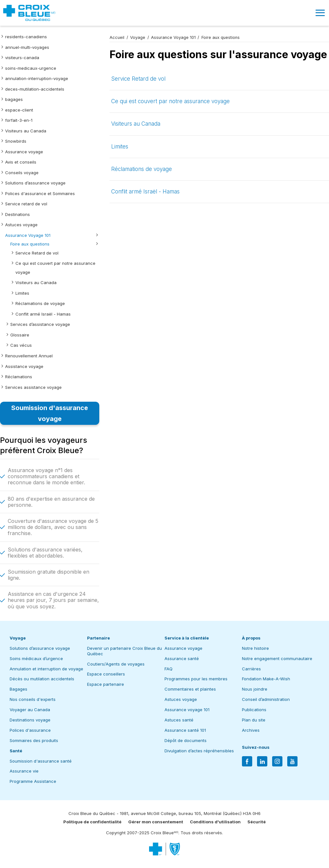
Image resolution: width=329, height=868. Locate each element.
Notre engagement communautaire (277, 658)
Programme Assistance (33, 781)
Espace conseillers (106, 674)
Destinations (18, 214)
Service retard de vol (26, 204)
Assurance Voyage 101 (28, 235)
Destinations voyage (30, 720)
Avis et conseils (21, 162)
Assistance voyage (24, 366)
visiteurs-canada (22, 58)
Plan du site (254, 720)
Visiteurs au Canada (26, 131)
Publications (254, 710)
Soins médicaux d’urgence (36, 658)
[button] (320, 13)
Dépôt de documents (186, 740)
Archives (251, 730)
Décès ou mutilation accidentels (42, 679)
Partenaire (98, 638)
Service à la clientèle (187, 638)
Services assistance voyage (33, 387)
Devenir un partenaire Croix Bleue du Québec (124, 651)
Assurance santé (182, 658)
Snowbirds (16, 141)
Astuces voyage (21, 225)
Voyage (138, 37)
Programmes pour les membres (196, 679)
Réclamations (19, 377)
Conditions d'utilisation (215, 822)
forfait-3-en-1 (19, 120)
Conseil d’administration (266, 699)
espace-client (19, 110)
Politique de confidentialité (92, 822)
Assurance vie (24, 771)
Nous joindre (255, 689)
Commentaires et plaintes (190, 689)
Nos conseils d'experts (33, 699)
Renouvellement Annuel (29, 356)
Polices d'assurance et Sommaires (40, 193)
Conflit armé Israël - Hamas (43, 314)
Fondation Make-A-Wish (266, 679)
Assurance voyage (24, 152)
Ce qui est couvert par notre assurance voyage (170, 101)
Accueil (117, 37)
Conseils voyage (22, 173)
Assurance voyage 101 (187, 710)
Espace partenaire (106, 684)
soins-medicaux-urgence (31, 68)
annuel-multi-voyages (27, 47)
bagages (14, 99)
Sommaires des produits (34, 740)
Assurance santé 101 (185, 730)
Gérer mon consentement (156, 822)
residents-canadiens (26, 37)
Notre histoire (255, 648)
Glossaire (20, 335)
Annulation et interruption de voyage (46, 669)
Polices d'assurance (30, 730)
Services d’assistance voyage (40, 324)
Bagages (18, 689)
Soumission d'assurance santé (41, 761)
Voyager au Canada (30, 710)
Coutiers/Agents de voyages (116, 664)
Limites (22, 293)
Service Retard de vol (37, 253)
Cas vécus (21, 345)
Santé (16, 751)
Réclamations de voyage (40, 303)
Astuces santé (179, 720)
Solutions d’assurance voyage (35, 183)
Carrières (251, 669)
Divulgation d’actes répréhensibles (199, 751)
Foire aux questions (30, 244)
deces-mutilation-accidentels (35, 89)
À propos (251, 638)
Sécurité (257, 822)
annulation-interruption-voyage (37, 78)
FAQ (169, 669)
